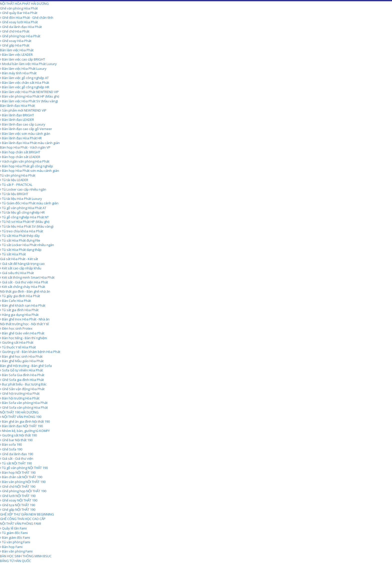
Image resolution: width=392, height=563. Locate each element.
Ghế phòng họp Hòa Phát (20, 36)
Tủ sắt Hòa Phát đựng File (20, 240)
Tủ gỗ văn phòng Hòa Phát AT (23, 208)
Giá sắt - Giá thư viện (17, 458)
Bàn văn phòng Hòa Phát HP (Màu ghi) (29, 96)
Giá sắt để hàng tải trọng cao (22, 264)
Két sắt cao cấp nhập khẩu (21, 268)
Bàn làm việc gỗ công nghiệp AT (24, 78)
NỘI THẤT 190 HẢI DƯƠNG (19, 412)
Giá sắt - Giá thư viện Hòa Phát (24, 282)
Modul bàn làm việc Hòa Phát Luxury (28, 64)
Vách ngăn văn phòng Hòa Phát (25, 161)
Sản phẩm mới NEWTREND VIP (23, 110)
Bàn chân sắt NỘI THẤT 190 (21, 477)
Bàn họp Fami (11, 547)
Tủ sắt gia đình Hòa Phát (19, 310)
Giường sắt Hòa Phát (17, 342)
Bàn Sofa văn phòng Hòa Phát (24, 403)
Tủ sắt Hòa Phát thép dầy (20, 236)
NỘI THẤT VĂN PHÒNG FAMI (20, 523)
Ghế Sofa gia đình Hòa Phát (22, 380)
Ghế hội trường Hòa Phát (20, 393)
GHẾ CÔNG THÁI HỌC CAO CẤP (23, 519)
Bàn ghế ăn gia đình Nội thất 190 (25, 421)
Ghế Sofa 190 (11, 449)
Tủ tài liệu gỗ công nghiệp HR (22, 212)
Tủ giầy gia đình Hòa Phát (20, 296)
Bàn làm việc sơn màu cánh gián (25, 134)
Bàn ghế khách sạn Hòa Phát (23, 305)
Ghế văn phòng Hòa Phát (19, 8)
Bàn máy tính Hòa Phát (18, 73)
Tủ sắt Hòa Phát (13, 254)
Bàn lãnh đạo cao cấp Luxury (23, 124)
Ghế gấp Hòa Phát (15, 45)
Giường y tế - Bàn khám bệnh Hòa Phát (30, 352)
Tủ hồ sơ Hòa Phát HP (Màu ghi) (25, 222)
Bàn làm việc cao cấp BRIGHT (22, 59)
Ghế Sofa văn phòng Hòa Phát (24, 407)
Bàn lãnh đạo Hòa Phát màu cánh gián (30, 143)
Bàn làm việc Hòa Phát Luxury (23, 69)
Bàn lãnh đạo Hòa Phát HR (21, 138)
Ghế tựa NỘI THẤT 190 (17, 505)
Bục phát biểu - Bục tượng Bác (23, 384)
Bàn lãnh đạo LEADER (17, 120)
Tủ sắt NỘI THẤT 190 (16, 463)
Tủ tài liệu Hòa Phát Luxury (21, 199)
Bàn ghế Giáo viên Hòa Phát (22, 333)
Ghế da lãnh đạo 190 (16, 454)
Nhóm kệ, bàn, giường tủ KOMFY (25, 431)
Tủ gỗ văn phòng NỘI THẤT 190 (24, 468)
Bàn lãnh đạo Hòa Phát (17, 106)
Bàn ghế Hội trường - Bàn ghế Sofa (26, 366)
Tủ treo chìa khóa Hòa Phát (21, 231)
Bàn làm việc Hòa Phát (17, 50)
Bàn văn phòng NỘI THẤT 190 (23, 482)
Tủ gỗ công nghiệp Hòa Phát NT (24, 217)
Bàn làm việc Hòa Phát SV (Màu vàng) (29, 101)
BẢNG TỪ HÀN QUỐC (15, 561)
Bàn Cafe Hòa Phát (15, 301)
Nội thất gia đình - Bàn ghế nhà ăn (25, 291)
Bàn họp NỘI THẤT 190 (18, 472)
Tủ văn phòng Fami (15, 542)
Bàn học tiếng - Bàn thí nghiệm (23, 338)
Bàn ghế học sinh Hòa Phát (21, 356)
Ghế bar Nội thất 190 (16, 440)
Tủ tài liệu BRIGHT (14, 194)
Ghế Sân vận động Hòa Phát (22, 389)
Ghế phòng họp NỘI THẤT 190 (23, 491)
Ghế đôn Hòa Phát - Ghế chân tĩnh (27, 18)
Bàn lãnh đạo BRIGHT (17, 115)
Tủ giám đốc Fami (14, 533)
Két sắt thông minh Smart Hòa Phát (27, 277)
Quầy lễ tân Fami (13, 528)
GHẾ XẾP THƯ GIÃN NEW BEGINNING (27, 514)
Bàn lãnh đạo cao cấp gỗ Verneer (26, 129)
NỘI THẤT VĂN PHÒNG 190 (21, 417)
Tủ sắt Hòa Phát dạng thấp (21, 250)
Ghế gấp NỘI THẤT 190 (18, 509)
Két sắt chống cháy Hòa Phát (22, 287)
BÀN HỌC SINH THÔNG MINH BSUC (26, 556)
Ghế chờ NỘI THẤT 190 (18, 486)
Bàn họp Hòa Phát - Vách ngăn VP (25, 147)
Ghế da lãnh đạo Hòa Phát (21, 27)
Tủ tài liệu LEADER (14, 180)
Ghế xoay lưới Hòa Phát (19, 22)
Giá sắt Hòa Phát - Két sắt (19, 259)
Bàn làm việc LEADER (16, 55)
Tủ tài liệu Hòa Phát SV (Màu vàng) (27, 226)
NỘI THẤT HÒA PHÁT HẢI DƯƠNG (24, 4)
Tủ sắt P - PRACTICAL (16, 185)
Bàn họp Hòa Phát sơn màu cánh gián (29, 171)
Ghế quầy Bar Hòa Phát (19, 13)
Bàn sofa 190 (11, 444)
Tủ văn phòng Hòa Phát (18, 175)
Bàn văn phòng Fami (16, 551)
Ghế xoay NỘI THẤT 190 (19, 500)
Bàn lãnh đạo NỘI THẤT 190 (21, 426)
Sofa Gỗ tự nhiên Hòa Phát (21, 370)
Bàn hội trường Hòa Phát (20, 398)
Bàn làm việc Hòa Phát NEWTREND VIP (29, 92)
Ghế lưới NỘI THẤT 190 (18, 496)
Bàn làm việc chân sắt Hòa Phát (24, 83)
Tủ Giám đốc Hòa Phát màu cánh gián (29, 203)
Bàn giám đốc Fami (15, 537)
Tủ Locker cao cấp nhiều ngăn (23, 189)
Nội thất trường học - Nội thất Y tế (24, 324)
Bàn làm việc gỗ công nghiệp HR (25, 87)
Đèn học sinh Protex (16, 328)
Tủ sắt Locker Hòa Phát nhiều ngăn (27, 245)
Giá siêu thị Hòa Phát (17, 273)
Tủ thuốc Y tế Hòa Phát (18, 347)
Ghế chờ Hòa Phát (15, 31)
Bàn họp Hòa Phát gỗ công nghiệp (26, 166)
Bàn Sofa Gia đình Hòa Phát (22, 375)
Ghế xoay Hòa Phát (16, 41)
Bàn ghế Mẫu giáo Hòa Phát (22, 361)
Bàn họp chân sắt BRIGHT (20, 152)
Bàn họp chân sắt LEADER (20, 157)
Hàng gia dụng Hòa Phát (19, 315)
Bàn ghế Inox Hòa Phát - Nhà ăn (25, 319)
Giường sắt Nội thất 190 (18, 435)
